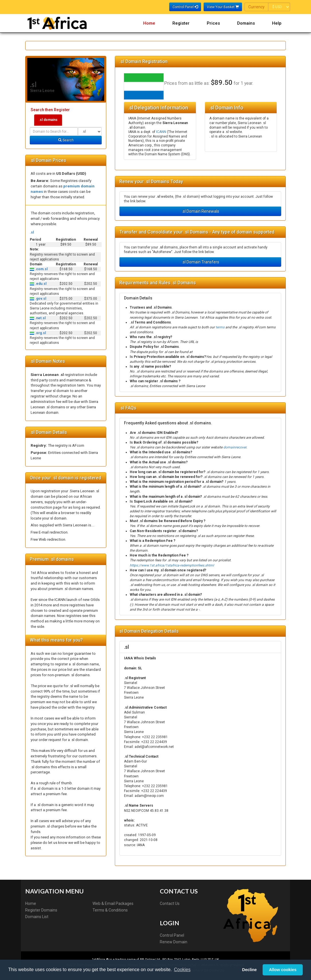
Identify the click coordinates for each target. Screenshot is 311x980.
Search (66, 140)
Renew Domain (174, 942)
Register (181, 23)
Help (277, 23)
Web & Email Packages (113, 903)
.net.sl (40, 318)
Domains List (37, 917)
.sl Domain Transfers (200, 262)
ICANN (161, 132)
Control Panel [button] (185, 7)
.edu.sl (40, 284)
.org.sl (40, 333)
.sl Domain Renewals (200, 211)
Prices (213, 23)
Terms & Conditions (110, 910)
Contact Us (170, 903)
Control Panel (172, 935)
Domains (246, 23)
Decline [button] (249, 970)
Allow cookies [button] (283, 970)
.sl (32, 232)
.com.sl (41, 269)
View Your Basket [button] (223, 7)
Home (149, 23)
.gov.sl (40, 299)
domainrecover (235, 447)
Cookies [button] (182, 970)
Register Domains (41, 910)
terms (220, 327)
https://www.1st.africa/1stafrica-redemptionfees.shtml (172, 565)
